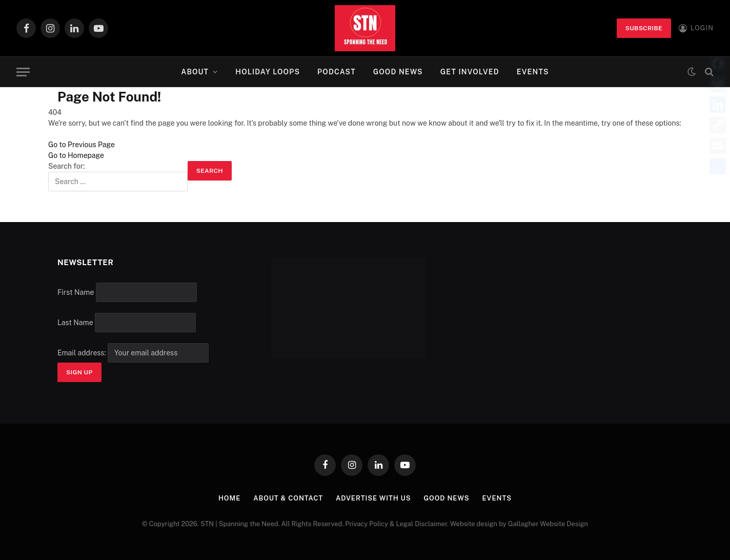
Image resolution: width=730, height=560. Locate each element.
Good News (398, 72)
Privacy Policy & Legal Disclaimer (396, 524)
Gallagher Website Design (548, 524)
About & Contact (288, 498)
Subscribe (644, 28)
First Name (76, 292)
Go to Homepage (76, 155)
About (195, 72)
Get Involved (470, 72)
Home (229, 498)
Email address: (133, 353)
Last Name (75, 323)
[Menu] (23, 72)
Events (533, 72)
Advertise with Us (373, 498)
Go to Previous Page (82, 145)
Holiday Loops (268, 72)
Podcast (337, 72)
